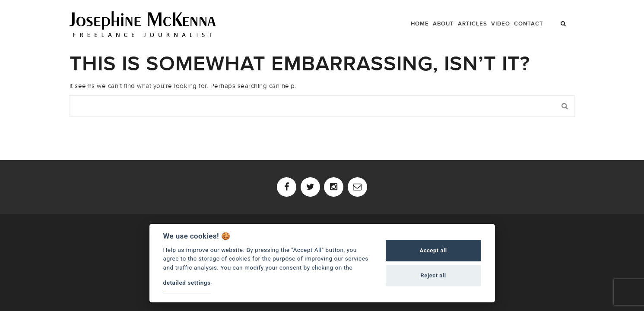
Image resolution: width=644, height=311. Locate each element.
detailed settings (187, 283)
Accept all (433, 250)
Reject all (433, 275)
